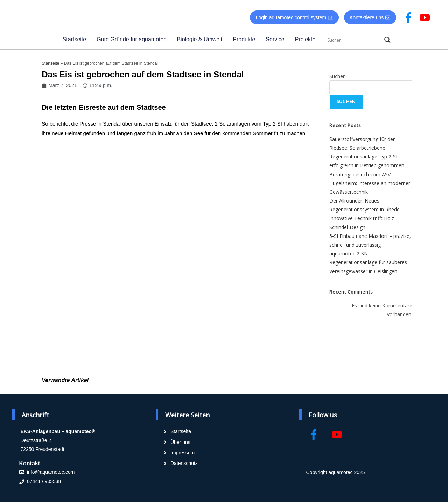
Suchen (338, 76)
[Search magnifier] (387, 40)
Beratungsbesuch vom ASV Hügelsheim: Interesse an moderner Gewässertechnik (370, 183)
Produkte (244, 39)
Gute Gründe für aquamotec (131, 39)
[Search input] (354, 40)
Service (275, 39)
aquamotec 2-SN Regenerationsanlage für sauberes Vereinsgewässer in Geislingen (368, 262)
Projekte (305, 39)
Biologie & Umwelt (199, 39)
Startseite (75, 39)
